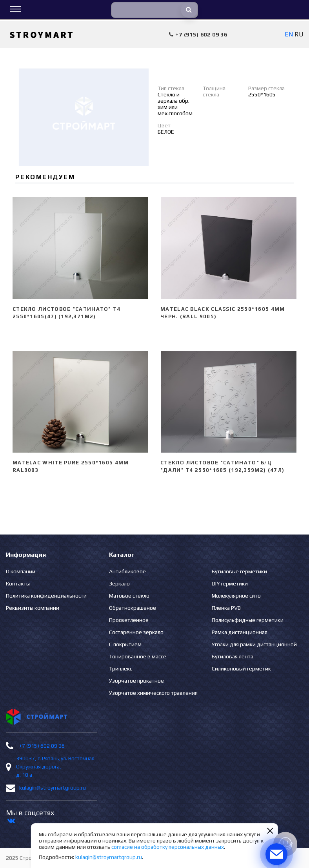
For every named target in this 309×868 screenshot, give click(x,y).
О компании (21, 571)
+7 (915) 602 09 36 (42, 746)
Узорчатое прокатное (136, 681)
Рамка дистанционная (240, 632)
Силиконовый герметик (241, 669)
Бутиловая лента (233, 656)
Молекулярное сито (236, 596)
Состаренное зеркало (136, 632)
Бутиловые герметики (239, 571)
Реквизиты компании (33, 608)
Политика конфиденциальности (46, 596)
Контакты (18, 583)
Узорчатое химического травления (153, 693)
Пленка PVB (226, 608)
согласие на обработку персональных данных (168, 847)
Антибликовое (127, 571)
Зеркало (119, 583)
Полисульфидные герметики (248, 620)
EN (289, 34)
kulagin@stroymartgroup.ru (53, 788)
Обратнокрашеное (133, 608)
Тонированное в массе (138, 656)
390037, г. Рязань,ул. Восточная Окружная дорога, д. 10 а (55, 767)
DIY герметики (230, 583)
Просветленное (129, 620)
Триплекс (121, 669)
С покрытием (125, 644)
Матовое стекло (129, 596)
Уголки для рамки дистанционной (254, 644)
